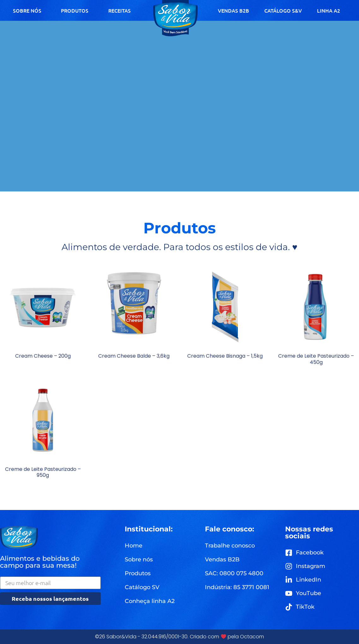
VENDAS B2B (233, 10)
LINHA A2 (329, 10)
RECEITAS (120, 10)
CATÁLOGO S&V (283, 10)
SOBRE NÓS (27, 10)
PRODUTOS (75, 10)
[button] (234, 573)
